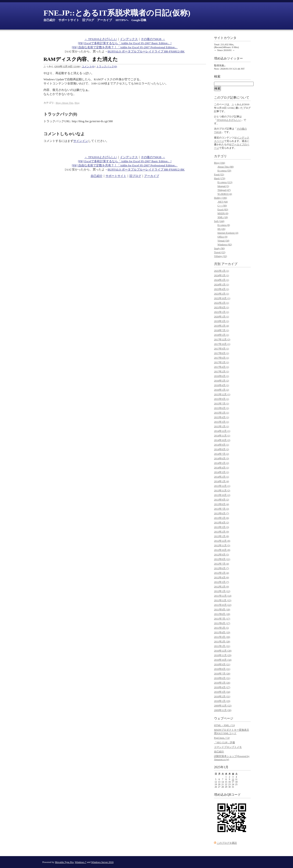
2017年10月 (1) (222, 344)
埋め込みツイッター (228, 58)
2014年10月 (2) (222, 440)
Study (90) (219, 248)
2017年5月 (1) (221, 362)
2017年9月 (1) (221, 349)
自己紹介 (49, 20)
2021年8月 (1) (221, 307)
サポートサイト (69, 20)
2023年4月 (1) (221, 289)
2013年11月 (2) (222, 490)
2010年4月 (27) (222, 687)
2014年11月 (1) (222, 435)
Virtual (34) (223, 241)
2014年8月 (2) (221, 449)
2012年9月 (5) (221, 554)
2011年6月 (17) (222, 623)
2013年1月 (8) (221, 536)
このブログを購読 (227, 843)
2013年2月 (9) (221, 532)
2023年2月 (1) (221, 294)
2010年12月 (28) (223, 651)
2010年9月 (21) (222, 664)
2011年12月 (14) (223, 596)
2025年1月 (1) (221, 271)
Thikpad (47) (224, 190)
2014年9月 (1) (221, 445)
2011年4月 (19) (222, 632)
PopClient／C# (222, 738)
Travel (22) (220, 252)
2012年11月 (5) (222, 545)
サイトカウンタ (225, 38)
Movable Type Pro (64, 862)
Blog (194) (220, 163)
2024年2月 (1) (221, 280)
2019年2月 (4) (221, 326)
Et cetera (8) (224, 225)
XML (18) (223, 217)
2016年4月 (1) (221, 385)
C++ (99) (222, 206)
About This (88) (226, 167)
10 (233, 779)
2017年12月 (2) (222, 339)
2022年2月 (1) (221, 303)
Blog (77, 103)
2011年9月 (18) (222, 609)
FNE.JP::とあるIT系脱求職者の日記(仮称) (117, 13)
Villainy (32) (220, 256)
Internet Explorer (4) (228, 233)
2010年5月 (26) (222, 683)
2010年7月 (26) (222, 673)
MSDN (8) (223, 213)
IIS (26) (221, 229)
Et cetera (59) (224, 170)
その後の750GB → (153, 39)
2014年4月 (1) (221, 468)
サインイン (81, 141)
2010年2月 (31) (222, 696)
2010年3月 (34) (222, 692)
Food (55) (219, 174)
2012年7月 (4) (221, 564)
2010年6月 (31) (222, 678)
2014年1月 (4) (221, 481)
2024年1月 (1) (221, 284)
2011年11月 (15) (223, 600)
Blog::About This (64, 103)
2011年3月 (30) (222, 637)
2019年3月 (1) (221, 321)
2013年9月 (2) (221, 500)
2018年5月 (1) (221, 335)
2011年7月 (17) (222, 619)
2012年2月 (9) (221, 587)
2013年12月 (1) (222, 486)
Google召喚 (139, 20)
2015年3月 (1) (221, 422)
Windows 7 (81, 862)
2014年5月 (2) (221, 463)
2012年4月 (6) (221, 577)
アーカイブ (104, 20)
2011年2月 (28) (222, 641)
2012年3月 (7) (221, 582)
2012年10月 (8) (222, 550)
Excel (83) (223, 209)
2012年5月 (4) (221, 573)
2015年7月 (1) (221, 403)
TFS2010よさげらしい (229, 120)
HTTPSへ (122, 20)
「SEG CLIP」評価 (224, 742)
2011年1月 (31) (222, 646)
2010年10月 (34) (223, 660)
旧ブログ (88, 20)
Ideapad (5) (223, 186)
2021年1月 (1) (221, 312)
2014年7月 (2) (221, 454)
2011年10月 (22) (223, 605)
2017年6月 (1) (221, 358)
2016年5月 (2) (221, 381)
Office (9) (222, 237)
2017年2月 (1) (221, 371)
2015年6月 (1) (221, 408)
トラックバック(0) (107, 66)
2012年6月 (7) (221, 568)
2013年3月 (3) (221, 527)
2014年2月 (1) (221, 477)
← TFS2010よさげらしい (101, 39)
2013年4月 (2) (221, 522)
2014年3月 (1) (221, 472)
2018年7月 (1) (221, 330)
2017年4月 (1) (221, 367)
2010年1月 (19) (222, 701)
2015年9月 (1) (221, 399)
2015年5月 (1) (221, 413)
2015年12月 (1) (222, 394)
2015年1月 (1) (221, 426)
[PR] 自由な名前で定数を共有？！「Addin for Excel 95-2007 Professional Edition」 (125, 47)
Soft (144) (219, 221)
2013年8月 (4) (221, 504)
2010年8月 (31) (222, 669)
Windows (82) (225, 244)
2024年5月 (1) (221, 275)
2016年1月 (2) (221, 390)
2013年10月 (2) (222, 495)
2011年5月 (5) (221, 628)
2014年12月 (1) (222, 431)
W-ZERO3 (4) (225, 194)
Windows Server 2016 (102, 862)
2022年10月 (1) (222, 298)
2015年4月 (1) (221, 417)
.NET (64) (223, 202)
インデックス (129, 39)
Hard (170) (220, 178)
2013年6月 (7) (221, 513)
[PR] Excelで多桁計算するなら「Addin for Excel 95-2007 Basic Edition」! (125, 43)
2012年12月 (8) (222, 541)
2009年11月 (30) (223, 710)
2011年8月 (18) (222, 614)
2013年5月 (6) (221, 518)
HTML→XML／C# (224, 725)
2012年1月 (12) (222, 591)
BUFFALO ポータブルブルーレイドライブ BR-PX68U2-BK (146, 51)
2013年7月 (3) (221, 509)
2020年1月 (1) (221, 316)
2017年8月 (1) (221, 353)
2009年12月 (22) (223, 706)
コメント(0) (88, 66)
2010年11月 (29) (223, 655)
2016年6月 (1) (221, 376)
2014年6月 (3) (221, 458)
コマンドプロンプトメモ (228, 747)
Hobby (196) (221, 198)
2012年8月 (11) (222, 559)
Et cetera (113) (225, 182)
